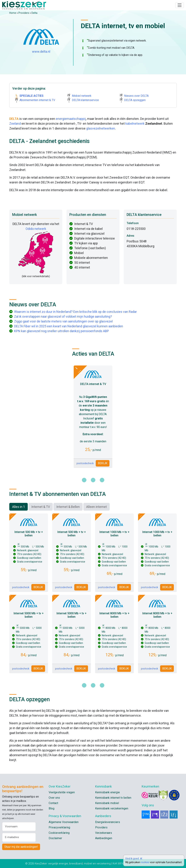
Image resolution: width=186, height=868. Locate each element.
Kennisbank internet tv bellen (113, 798)
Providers (24, 13)
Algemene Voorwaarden (64, 822)
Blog (52, 808)
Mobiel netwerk (82, 96)
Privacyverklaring (59, 827)
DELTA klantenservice (85, 100)
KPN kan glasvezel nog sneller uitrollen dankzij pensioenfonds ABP (62, 331)
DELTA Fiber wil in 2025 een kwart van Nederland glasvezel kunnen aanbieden (69, 326)
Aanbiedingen (104, 838)
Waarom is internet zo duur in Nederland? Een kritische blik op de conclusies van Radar (75, 312)
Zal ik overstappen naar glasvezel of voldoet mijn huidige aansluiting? (63, 316)
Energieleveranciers (108, 822)
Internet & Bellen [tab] (68, 507)
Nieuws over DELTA (136, 96)
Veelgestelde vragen (62, 792)
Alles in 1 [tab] (19, 507)
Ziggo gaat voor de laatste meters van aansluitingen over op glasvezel (63, 321)
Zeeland (15, 124)
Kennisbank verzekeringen (112, 808)
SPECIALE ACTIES (31, 96)
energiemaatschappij (71, 119)
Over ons (54, 798)
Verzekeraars (104, 833)
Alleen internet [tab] (96, 507)
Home (13, 13)
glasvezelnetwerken (101, 128)
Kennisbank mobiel (107, 803)
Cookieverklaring (59, 833)
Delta (34, 13)
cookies (145, 862)
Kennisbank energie (107, 792)
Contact (53, 803)
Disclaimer (55, 838)
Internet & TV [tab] (41, 507)
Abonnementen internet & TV (37, 100)
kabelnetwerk (135, 124)
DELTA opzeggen (135, 100)
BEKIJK (103, 463)
